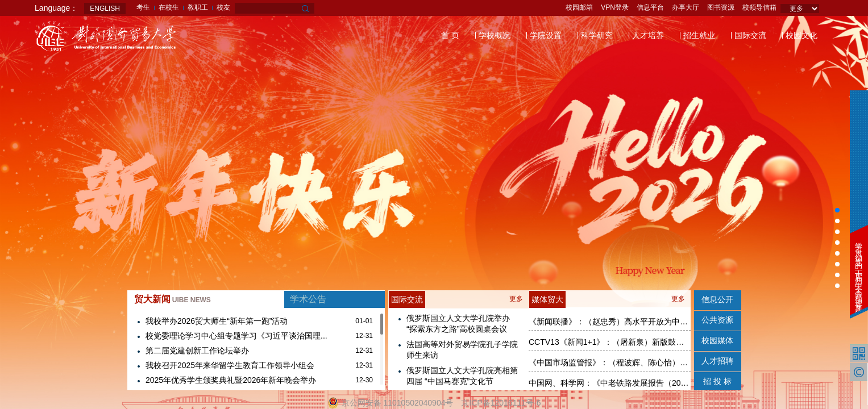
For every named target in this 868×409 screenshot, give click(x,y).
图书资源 (721, 7)
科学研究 (597, 35)
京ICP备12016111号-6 (501, 403)
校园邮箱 (579, 7)
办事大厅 (686, 7)
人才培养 (648, 35)
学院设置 (546, 35)
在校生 (169, 7)
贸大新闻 (173, 299)
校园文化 (801, 35)
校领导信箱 (759, 7)
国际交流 (750, 35)
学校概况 (495, 35)
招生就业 (699, 35)
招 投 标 (717, 381)
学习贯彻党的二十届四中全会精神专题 (859, 270)
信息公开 (717, 299)
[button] (837, 210)
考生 (143, 7)
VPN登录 (615, 7)
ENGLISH (105, 9)
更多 (516, 299)
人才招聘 (717, 361)
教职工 (198, 7)
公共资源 (717, 320)
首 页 (450, 35)
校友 (223, 7)
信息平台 (650, 7)
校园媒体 (717, 340)
